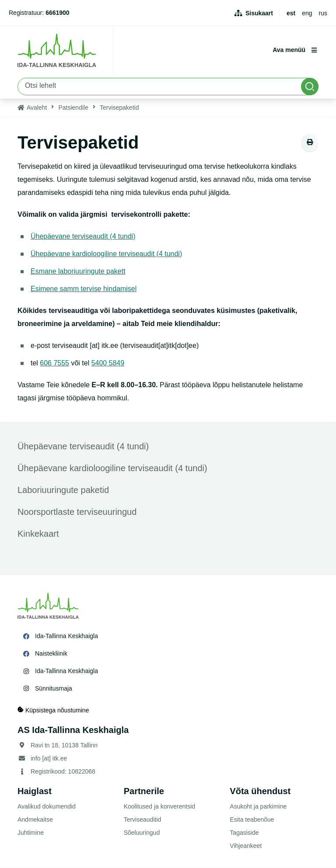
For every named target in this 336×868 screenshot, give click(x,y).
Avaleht (37, 108)
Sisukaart (259, 13)
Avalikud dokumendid (47, 807)
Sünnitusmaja (54, 688)
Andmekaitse (35, 820)
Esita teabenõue (252, 820)
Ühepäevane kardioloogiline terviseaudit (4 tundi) (107, 254)
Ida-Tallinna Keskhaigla (66, 636)
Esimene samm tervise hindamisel (84, 289)
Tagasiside (244, 833)
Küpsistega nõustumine (53, 710)
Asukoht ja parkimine (258, 807)
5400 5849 (108, 363)
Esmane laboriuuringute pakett (78, 271)
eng (307, 13)
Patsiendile (73, 108)
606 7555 (54, 363)
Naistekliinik (51, 653)
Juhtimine (31, 833)
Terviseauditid (143, 820)
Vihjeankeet (246, 846)
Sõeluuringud (142, 833)
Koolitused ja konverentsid (159, 807)
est (291, 13)
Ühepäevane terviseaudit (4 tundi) (83, 236)
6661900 (58, 13)
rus (323, 13)
